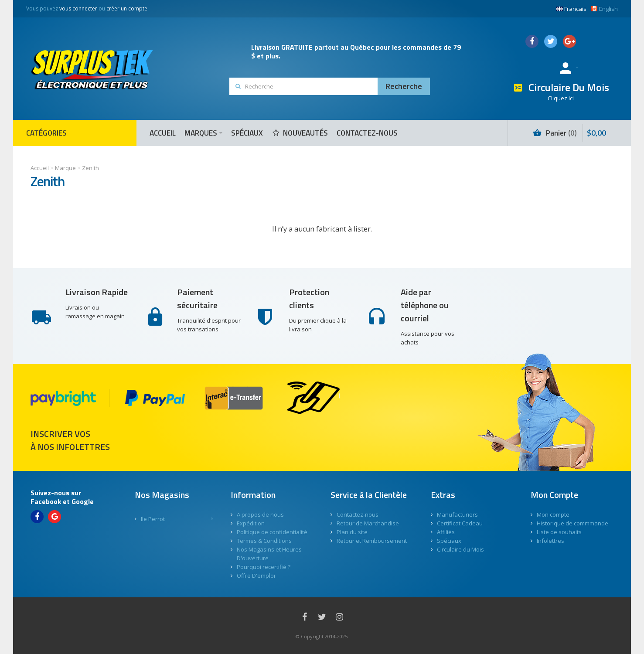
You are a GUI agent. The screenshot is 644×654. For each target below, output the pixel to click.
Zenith (90, 168)
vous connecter (78, 9)
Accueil (40, 168)
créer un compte (127, 9)
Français (571, 9)
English (604, 9)
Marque (65, 168)
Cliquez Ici (561, 98)
